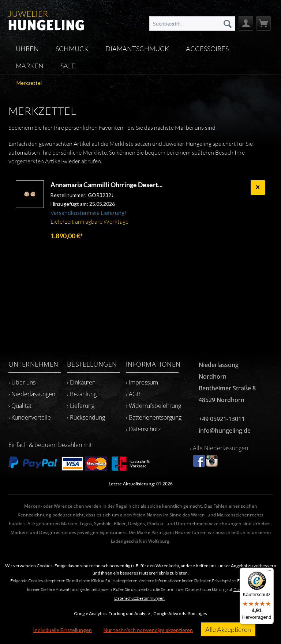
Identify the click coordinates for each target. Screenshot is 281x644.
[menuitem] (192, 23)
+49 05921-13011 (222, 419)
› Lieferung (81, 406)
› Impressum (142, 382)
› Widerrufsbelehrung (153, 406)
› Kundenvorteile (30, 417)
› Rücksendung (86, 417)
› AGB (133, 394)
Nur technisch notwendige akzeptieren (148, 630)
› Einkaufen (81, 382)
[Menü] (269, 572)
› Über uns (22, 382)
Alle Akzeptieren (228, 629)
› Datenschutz (143, 429)
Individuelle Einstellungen (62, 630)
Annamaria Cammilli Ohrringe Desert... (106, 185)
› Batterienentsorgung (154, 417)
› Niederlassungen (32, 394)
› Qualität (20, 406)
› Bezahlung (82, 394)
